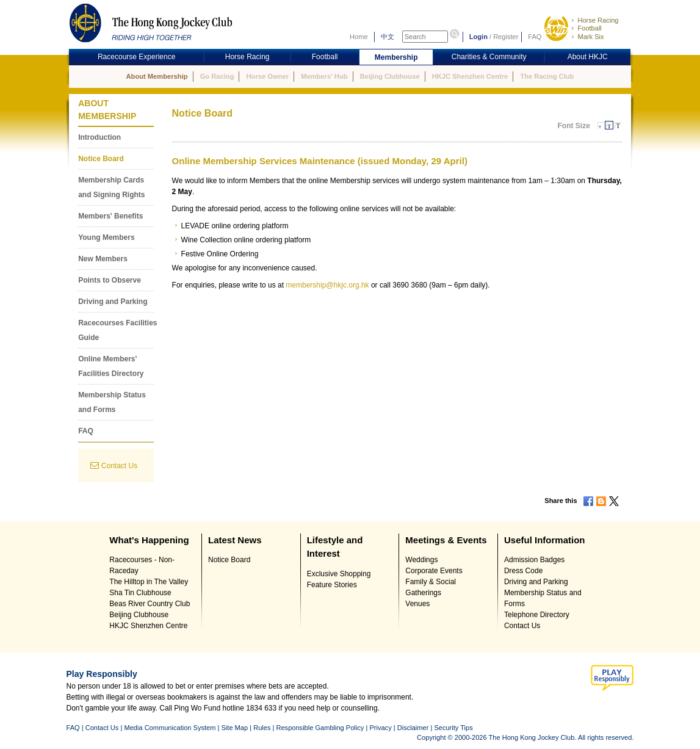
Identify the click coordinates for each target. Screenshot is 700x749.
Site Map (234, 728)
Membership (396, 57)
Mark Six (590, 37)
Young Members (106, 237)
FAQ (535, 37)
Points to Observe (110, 280)
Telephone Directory (537, 615)
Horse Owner (268, 76)
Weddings (421, 560)
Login (478, 37)
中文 (388, 37)
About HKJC (588, 57)
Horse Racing (598, 20)
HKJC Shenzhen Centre (470, 76)
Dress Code (523, 571)
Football (589, 28)
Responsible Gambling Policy (320, 728)
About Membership (157, 76)
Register (506, 37)
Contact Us (119, 466)
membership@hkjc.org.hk (327, 285)
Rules (263, 728)
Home (359, 37)
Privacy (380, 728)
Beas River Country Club (150, 604)
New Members (103, 259)
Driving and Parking (113, 302)
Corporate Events (434, 571)
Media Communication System (170, 728)
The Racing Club (547, 76)
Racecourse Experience (136, 57)
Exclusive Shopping (339, 574)
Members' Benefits (110, 216)
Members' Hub (324, 76)
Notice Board (101, 159)
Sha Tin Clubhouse (140, 593)
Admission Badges (534, 560)
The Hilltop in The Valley (149, 582)
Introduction (99, 137)
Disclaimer (413, 728)
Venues (417, 604)
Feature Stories (332, 585)
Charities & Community (489, 57)
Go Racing (217, 76)
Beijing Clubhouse (390, 76)
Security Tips (453, 728)
